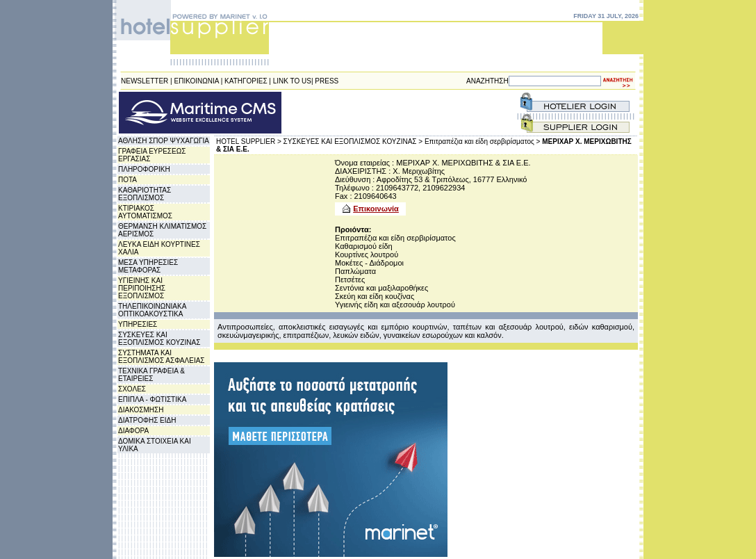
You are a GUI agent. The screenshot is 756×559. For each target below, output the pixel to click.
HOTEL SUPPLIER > (249, 141)
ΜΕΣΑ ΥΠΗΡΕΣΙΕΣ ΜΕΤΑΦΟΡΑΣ (148, 266)
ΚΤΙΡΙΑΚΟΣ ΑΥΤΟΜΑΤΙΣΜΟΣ (145, 212)
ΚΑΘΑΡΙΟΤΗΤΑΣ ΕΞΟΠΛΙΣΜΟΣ (145, 194)
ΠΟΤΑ (128, 180)
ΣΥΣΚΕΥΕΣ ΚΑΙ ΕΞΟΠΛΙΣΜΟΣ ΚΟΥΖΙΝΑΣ (159, 339)
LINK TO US (292, 81)
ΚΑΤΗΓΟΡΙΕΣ (246, 81)
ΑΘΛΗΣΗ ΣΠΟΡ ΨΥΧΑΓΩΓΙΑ (164, 141)
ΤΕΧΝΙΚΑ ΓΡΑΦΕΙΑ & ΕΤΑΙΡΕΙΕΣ (151, 375)
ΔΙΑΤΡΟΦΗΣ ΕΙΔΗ (147, 420)
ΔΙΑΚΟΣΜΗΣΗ (141, 410)
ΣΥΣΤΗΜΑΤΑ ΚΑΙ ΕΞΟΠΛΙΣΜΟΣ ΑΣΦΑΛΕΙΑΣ (162, 357)
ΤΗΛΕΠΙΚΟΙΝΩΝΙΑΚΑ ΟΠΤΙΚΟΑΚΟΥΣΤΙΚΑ (152, 310)
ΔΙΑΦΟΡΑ (133, 431)
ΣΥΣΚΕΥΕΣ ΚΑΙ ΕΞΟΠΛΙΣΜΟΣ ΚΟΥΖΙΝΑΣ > (353, 141)
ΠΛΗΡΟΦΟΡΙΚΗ (144, 169)
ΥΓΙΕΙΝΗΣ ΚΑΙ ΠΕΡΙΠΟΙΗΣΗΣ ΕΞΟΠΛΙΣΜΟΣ (142, 288)
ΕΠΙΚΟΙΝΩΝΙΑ (197, 81)
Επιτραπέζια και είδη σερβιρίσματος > (483, 141)
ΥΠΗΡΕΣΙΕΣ (138, 324)
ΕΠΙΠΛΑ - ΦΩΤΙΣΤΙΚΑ (152, 399)
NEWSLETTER (145, 81)
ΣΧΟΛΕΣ (132, 389)
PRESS (327, 81)
